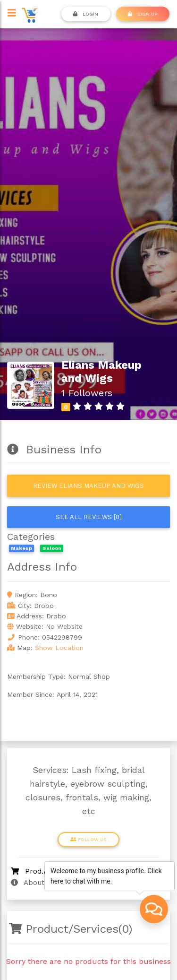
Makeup (21, 548)
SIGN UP (143, 14)
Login (86, 14)
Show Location (59, 648)
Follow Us (88, 839)
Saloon (52, 548)
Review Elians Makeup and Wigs (88, 486)
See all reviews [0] (89, 517)
